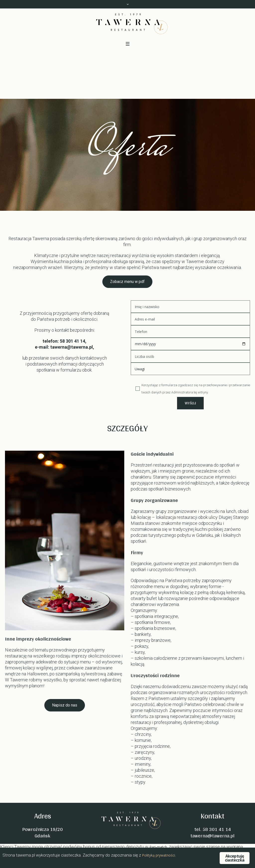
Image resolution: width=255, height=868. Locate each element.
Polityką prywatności (159, 855)
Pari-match (158, 847)
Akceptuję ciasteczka (235, 858)
